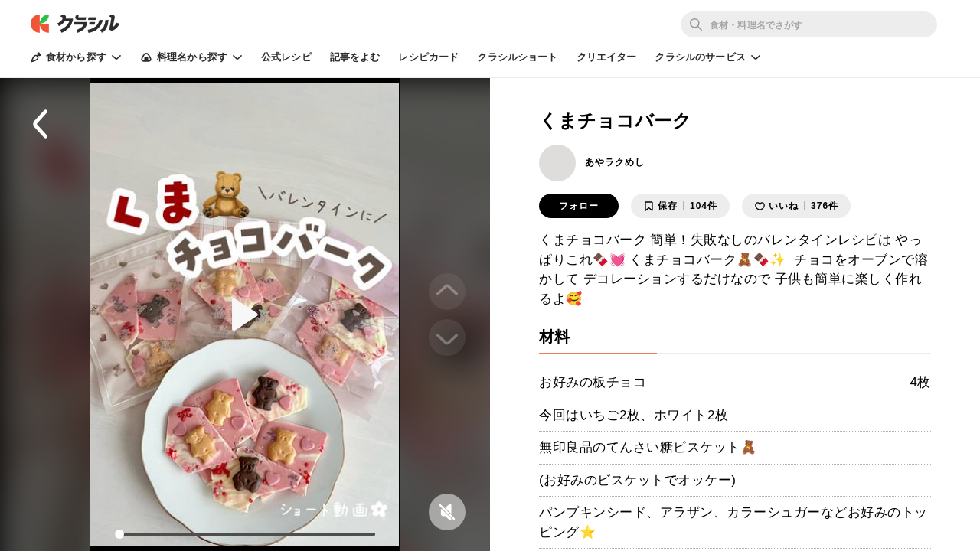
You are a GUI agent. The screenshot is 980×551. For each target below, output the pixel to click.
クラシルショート (517, 57)
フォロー (579, 206)
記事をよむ (355, 57)
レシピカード (428, 57)
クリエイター (607, 57)
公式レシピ (286, 57)
